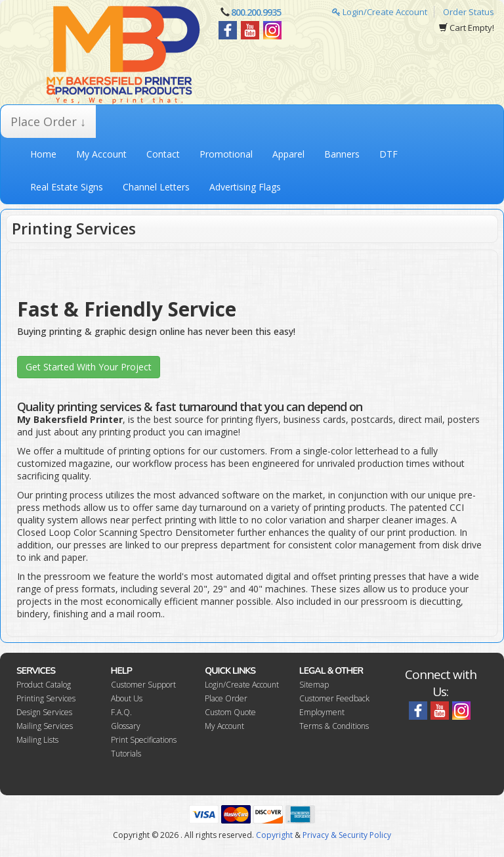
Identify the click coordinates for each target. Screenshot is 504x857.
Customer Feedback (334, 698)
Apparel (288, 154)
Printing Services (46, 698)
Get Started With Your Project (89, 367)
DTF (388, 154)
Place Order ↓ (48, 121)
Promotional (226, 154)
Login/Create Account (380, 12)
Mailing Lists (37, 740)
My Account (101, 154)
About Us (127, 698)
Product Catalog (44, 685)
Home (43, 154)
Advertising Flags (245, 187)
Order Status (469, 12)
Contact (163, 154)
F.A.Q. (121, 712)
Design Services (44, 712)
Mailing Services (45, 726)
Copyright (274, 835)
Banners (342, 154)
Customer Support (143, 685)
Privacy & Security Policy (347, 835)
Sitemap (314, 685)
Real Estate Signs (67, 187)
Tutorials (126, 754)
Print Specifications (144, 740)
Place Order (226, 698)
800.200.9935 (256, 12)
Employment (322, 712)
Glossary (126, 726)
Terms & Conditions (334, 726)
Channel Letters (156, 187)
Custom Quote (230, 712)
